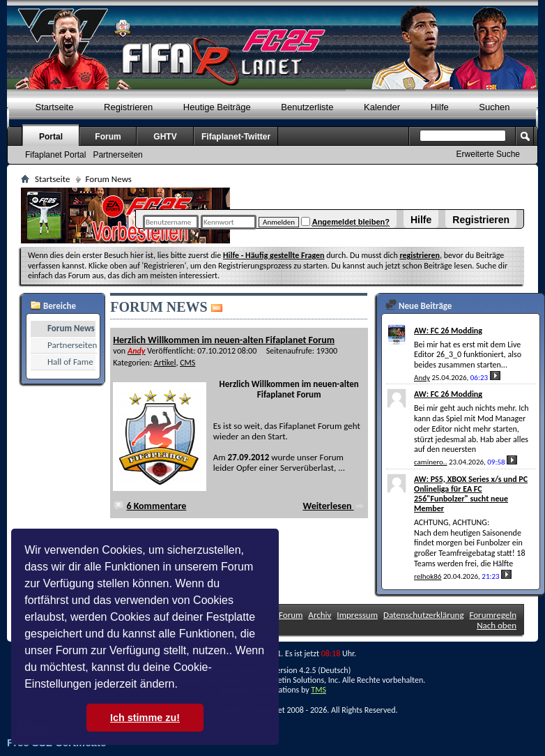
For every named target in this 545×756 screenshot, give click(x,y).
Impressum (357, 615)
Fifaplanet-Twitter (236, 137)
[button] (183, 686)
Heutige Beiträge (217, 107)
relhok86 (428, 576)
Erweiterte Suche (488, 154)
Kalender (382, 107)
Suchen (494, 107)
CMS (187, 363)
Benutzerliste (307, 107)
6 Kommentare (156, 506)
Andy (422, 378)
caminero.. (430, 462)
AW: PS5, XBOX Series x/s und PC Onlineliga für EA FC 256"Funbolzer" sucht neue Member (471, 494)
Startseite (55, 107)
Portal (51, 137)
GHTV (165, 137)
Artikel (165, 363)
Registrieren (481, 220)
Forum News (71, 328)
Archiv (320, 615)
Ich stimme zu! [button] (145, 718)
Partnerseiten (117, 155)
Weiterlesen (333, 506)
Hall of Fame (70, 362)
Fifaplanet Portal (55, 155)
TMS (318, 690)
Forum (108, 137)
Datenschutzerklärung (424, 615)
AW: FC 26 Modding (448, 331)
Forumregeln (493, 615)
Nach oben (497, 625)
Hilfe (421, 220)
